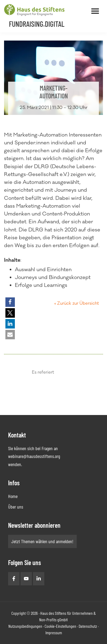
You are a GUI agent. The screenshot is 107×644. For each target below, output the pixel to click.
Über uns (16, 507)
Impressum (54, 633)
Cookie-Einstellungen (60, 626)
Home (13, 496)
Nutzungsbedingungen (25, 626)
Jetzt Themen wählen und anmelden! (42, 541)
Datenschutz (88, 626)
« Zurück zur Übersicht (77, 303)
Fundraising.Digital (37, 24)
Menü (102, 8)
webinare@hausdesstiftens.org (34, 456)
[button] (10, 302)
